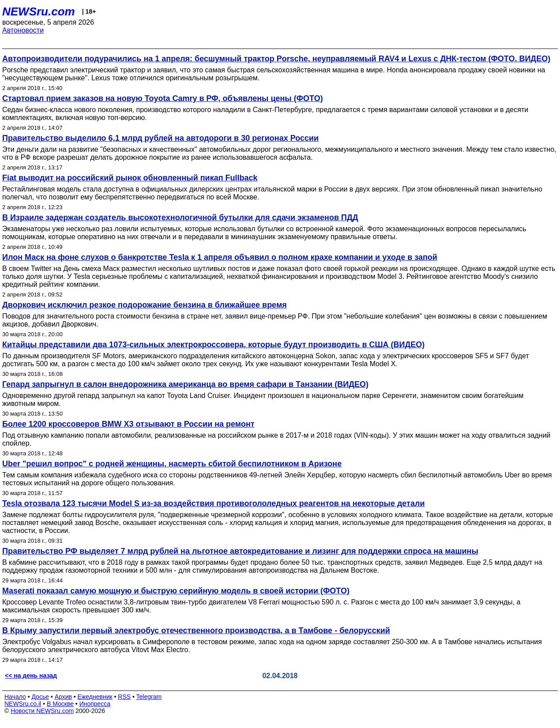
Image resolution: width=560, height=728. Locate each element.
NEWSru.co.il (23, 704)
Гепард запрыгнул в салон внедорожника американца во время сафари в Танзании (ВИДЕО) (185, 384)
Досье (40, 697)
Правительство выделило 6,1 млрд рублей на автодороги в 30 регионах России (160, 138)
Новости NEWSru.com (42, 711)
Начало (15, 697)
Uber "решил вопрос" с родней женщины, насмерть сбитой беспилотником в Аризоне (172, 464)
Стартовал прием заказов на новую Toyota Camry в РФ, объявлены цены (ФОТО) (163, 98)
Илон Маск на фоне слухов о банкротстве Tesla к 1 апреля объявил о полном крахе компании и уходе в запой (220, 257)
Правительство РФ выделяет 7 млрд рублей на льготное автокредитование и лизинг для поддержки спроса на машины (240, 551)
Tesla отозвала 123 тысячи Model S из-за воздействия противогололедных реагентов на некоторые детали (213, 503)
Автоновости (23, 30)
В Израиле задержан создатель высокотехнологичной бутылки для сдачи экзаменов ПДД (180, 218)
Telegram (149, 697)
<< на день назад (31, 675)
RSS (124, 697)
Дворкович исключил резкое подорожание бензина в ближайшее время (145, 305)
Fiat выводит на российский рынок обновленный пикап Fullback (130, 178)
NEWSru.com (39, 11)
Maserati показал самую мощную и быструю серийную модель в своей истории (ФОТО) (176, 591)
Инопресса (95, 704)
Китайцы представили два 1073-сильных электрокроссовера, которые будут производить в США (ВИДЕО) (213, 345)
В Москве (60, 704)
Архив (63, 697)
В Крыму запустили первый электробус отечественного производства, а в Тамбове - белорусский (196, 630)
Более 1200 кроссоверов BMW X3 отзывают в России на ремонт (128, 424)
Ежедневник (95, 697)
